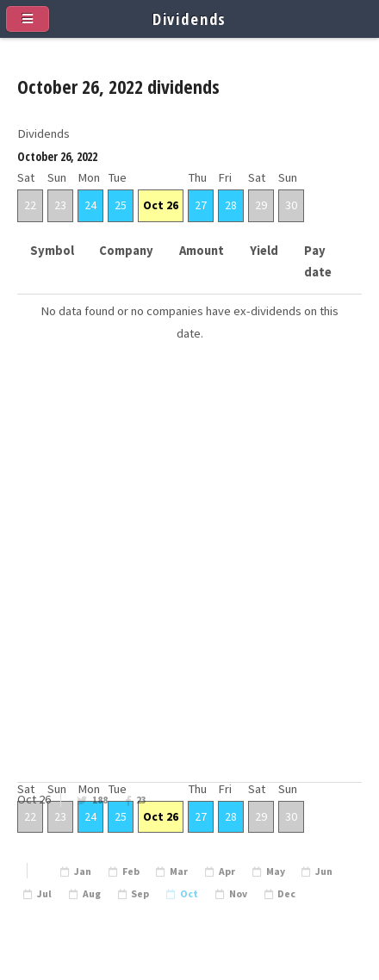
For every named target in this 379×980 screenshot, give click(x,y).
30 (291, 205)
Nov (238, 894)
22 (30, 205)
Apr (227, 871)
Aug (92, 894)
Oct (189, 894)
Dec (286, 894)
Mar (179, 871)
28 (231, 205)
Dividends (190, 19)
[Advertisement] (189, 589)
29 (261, 205)
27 (201, 205)
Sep (140, 894)
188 (100, 800)
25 (121, 205)
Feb (131, 871)
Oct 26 (161, 205)
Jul (44, 894)
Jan (83, 871)
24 (90, 205)
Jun (324, 871)
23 (141, 800)
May (276, 871)
